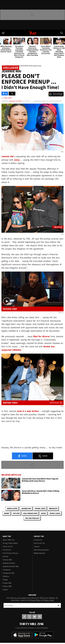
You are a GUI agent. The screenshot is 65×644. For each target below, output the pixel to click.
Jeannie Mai (26, 508)
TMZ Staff (8, 98)
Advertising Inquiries (41, 550)
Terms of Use (8, 547)
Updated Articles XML (11, 566)
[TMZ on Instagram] (40, 617)
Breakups (53, 508)
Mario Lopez (12, 508)
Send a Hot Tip (39, 543)
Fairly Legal (55, 513)
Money (7, 513)
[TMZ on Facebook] (24, 617)
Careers (37, 547)
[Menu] (3, 33)
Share (22, 456)
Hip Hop (16, 513)
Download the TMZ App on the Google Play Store (43, 635)
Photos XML (7, 586)
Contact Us (38, 540)
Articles (6, 556)
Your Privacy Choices (10, 553)
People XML (7, 583)
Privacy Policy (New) (10, 543)
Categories (7, 570)
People (5, 580)
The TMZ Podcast (32, 518)
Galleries (6, 576)
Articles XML (7, 560)
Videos (5, 590)
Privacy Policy (35, 600)
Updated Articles (9, 563)
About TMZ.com (9, 540)
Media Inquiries (39, 553)
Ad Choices (7, 550)
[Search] (62, 33)
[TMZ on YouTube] (35, 617)
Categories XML (9, 573)
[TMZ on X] (29, 617)
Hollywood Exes (30, 513)
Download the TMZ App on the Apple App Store (22, 635)
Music (43, 513)
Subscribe (58, 605)
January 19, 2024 (15, 101)
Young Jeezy (40, 508)
